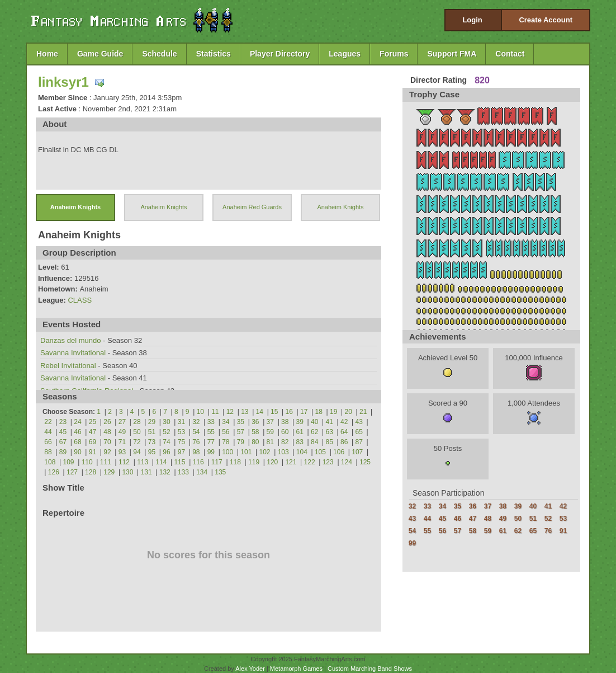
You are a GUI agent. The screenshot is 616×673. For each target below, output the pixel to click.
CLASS (80, 300)
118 (235, 462)
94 (137, 452)
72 (137, 442)
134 (202, 472)
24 (77, 422)
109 (69, 462)
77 (211, 442)
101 (246, 452)
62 (314, 432)
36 (255, 422)
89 (63, 452)
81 (270, 442)
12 (230, 412)
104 (302, 452)
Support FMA (452, 54)
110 (87, 462)
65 (359, 432)
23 (63, 422)
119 (254, 462)
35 (241, 422)
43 (359, 422)
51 (152, 432)
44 (48, 432)
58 (255, 432)
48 (107, 432)
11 (215, 412)
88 (48, 452)
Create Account (546, 20)
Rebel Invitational (69, 366)
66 (48, 442)
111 (106, 462)
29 (152, 422)
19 (333, 412)
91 (93, 452)
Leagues (345, 54)
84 (314, 442)
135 (220, 472)
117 (217, 462)
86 (344, 442)
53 (181, 432)
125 (365, 462)
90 (77, 452)
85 (330, 442)
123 (328, 462)
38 (285, 422)
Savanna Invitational (74, 353)
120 (272, 462)
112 (124, 462)
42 (344, 422)
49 (122, 432)
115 (179, 462)
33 (211, 422)
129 (109, 472)
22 (48, 422)
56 (226, 432)
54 (196, 432)
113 (143, 462)
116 (198, 462)
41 (330, 422)
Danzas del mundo (70, 340)
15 (274, 412)
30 (166, 422)
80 (255, 442)
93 (122, 452)
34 (226, 422)
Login (472, 20)
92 (107, 452)
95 (152, 452)
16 (289, 412)
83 (300, 442)
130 (127, 472)
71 (122, 442)
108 (50, 462)
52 (166, 432)
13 (245, 412)
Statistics (214, 54)
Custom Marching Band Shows (370, 669)
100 (228, 452)
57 (241, 432)
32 (196, 422)
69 (93, 442)
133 (183, 472)
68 (77, 442)
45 (63, 432)
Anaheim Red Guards (252, 207)
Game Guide (100, 54)
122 (310, 462)
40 (314, 422)
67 (63, 442)
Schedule (159, 54)
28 (137, 422)
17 (304, 412)
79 (241, 442)
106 (339, 452)
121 (291, 462)
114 (161, 462)
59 (270, 432)
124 (347, 462)
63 (330, 432)
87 (359, 442)
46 (77, 432)
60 (285, 432)
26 (107, 422)
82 (285, 442)
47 (93, 432)
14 (260, 412)
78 (226, 442)
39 (300, 422)
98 (196, 452)
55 (211, 432)
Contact (510, 54)
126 (54, 472)
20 (349, 412)
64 (344, 432)
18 (319, 412)
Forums (394, 54)
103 (283, 452)
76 (196, 442)
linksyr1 (63, 82)
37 (270, 422)
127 (72, 472)
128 (91, 472)
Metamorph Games (296, 669)
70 (107, 442)
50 (137, 432)
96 (166, 452)
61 (300, 432)
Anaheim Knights (75, 207)
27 (122, 422)
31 (181, 422)
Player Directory (280, 54)
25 (93, 422)
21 (363, 412)
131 (146, 472)
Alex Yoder (250, 669)
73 (152, 442)
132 (165, 472)
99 (211, 452)
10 (200, 412)
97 (181, 452)
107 (357, 452)
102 (264, 452)
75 (181, 442)
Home (47, 54)
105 (320, 452)
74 (166, 442)
